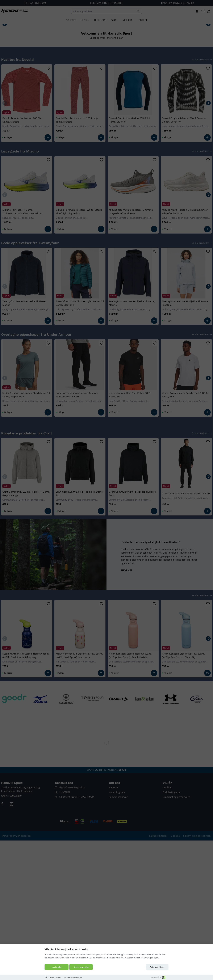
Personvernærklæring (73, 977)
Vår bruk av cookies (53, 977)
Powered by (158, 977)
